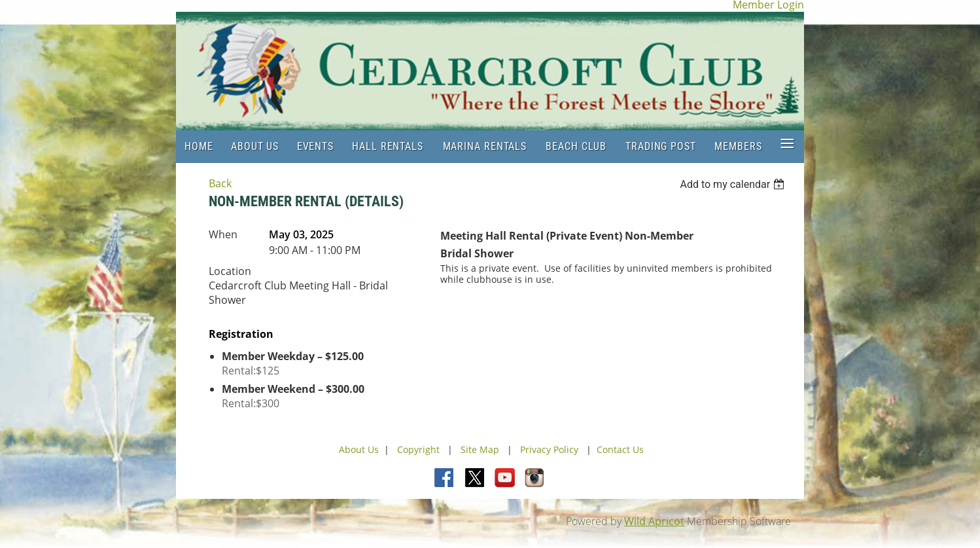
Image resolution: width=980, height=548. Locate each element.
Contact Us (620, 449)
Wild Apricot (654, 521)
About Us (359, 449)
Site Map (480, 449)
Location (230, 271)
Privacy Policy (549, 449)
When (223, 234)
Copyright (420, 449)
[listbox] (734, 184)
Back (220, 183)
